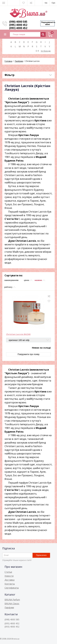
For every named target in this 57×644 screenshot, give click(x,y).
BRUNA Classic (12, 604)
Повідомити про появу (28, 354)
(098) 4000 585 (18, 22)
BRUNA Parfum (12, 600)
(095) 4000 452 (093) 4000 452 (18, 26)
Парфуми (9, 607)
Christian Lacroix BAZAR (18, 334)
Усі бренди (46, 51)
